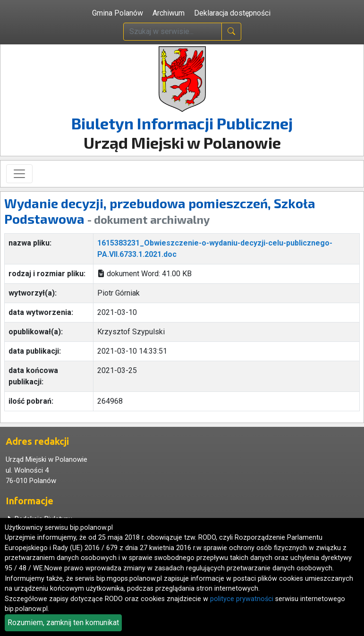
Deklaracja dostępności (232, 13)
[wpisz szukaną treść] (173, 32)
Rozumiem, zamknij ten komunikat (63, 623)
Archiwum (169, 13)
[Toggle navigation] (19, 174)
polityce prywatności (242, 599)
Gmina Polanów (118, 13)
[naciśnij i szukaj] (231, 32)
